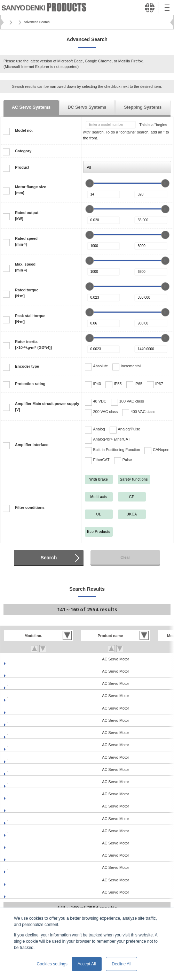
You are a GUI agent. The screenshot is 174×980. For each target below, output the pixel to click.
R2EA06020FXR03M (25, 770)
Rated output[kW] (27, 215)
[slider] (89, 183)
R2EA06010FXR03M (25, 720)
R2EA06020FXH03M (25, 757)
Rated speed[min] (26, 241)
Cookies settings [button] (52, 964)
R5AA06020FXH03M (25, 831)
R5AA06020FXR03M (25, 843)
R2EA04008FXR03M (25, 671)
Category (23, 151)
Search (49, 558)
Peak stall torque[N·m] (30, 319)
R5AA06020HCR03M (26, 867)
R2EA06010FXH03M (25, 708)
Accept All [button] (87, 964)
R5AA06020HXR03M (25, 892)
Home (11, 22)
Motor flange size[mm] (30, 190)
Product (22, 167)
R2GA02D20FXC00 (24, 782)
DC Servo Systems (87, 107)
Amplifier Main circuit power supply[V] (47, 406)
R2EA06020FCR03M (25, 745)
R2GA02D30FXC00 (24, 794)
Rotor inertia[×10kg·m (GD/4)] (33, 344)
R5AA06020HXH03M (25, 880)
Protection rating (30, 384)
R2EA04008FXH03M (25, 659)
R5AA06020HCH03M (26, 855)
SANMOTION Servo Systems (45, 22)
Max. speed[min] (25, 267)
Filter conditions (30, 507)
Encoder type (27, 366)
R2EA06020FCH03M (25, 733)
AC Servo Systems (31, 107)
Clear (125, 557)
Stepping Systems (143, 107)
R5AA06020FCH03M (25, 806)
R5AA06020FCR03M (25, 819)
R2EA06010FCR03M (25, 696)
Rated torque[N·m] (27, 293)
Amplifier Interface (32, 445)
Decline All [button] (121, 964)
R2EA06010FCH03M (25, 683)
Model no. (24, 130)
